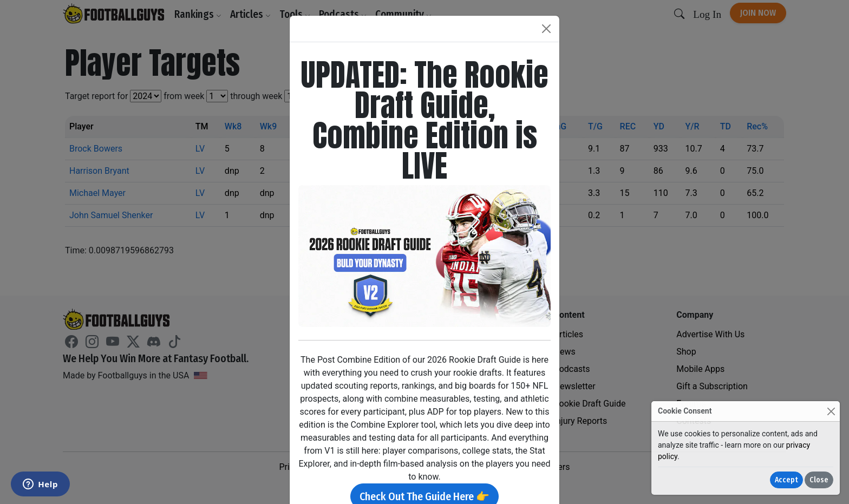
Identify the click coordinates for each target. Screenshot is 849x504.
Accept (786, 480)
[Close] (831, 411)
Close (819, 480)
